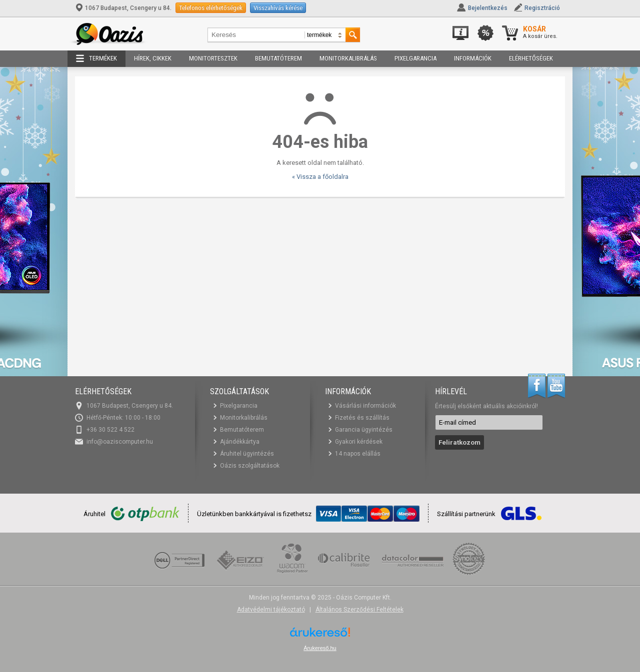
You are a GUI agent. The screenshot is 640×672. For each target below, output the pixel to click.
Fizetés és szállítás (362, 418)
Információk (473, 58)
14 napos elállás (358, 454)
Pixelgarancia (415, 58)
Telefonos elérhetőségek (211, 8)
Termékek (96, 58)
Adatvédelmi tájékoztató (271, 610)
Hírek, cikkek (153, 58)
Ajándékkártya (240, 442)
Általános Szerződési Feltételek (359, 610)
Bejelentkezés (488, 8)
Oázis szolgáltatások (250, 466)
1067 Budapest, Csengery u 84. (124, 8)
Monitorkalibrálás (348, 58)
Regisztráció (542, 8)
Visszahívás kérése (278, 8)
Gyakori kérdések (359, 442)
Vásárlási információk (365, 406)
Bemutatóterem (278, 58)
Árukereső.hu (320, 648)
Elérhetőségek (531, 58)
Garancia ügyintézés (364, 430)
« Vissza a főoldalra (320, 177)
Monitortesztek (213, 58)
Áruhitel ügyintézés (247, 454)
